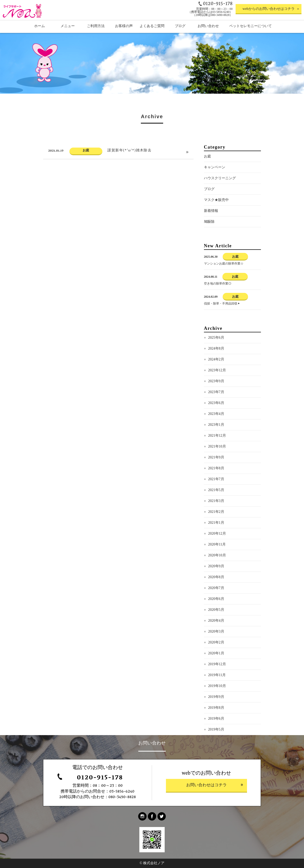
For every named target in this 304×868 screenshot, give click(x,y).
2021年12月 (217, 444)
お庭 (207, 165)
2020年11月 (217, 553)
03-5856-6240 (122, 792)
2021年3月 (216, 509)
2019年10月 (217, 694)
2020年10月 (217, 564)
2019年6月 (216, 727)
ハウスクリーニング (220, 186)
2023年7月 (216, 400)
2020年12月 (217, 542)
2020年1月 (216, 662)
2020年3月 (216, 640)
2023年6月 (216, 411)
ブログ (209, 197)
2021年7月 (216, 487)
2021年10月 (217, 455)
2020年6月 (216, 607)
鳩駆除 (209, 230)
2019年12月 (217, 672)
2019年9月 (216, 705)
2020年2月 (216, 651)
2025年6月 (216, 346)
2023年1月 (216, 433)
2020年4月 (216, 629)
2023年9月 (216, 389)
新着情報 (211, 219)
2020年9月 (216, 574)
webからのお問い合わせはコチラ (268, 9)
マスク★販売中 (216, 208)
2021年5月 (216, 498)
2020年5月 (216, 618)
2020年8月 (216, 585)
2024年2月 (216, 368)
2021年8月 (216, 477)
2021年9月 (216, 466)
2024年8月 (216, 357)
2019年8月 (216, 716)
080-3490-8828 (122, 797)
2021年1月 (216, 531)
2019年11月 (217, 683)
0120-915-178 (100, 778)
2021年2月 (216, 520)
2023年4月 (216, 422)
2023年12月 (217, 379)
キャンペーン (215, 176)
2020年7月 (216, 596)
